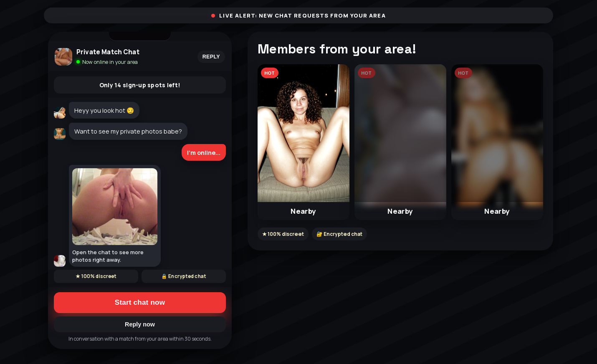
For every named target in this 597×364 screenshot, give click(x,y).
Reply (211, 57)
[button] (304, 142)
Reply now (140, 324)
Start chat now (140, 302)
